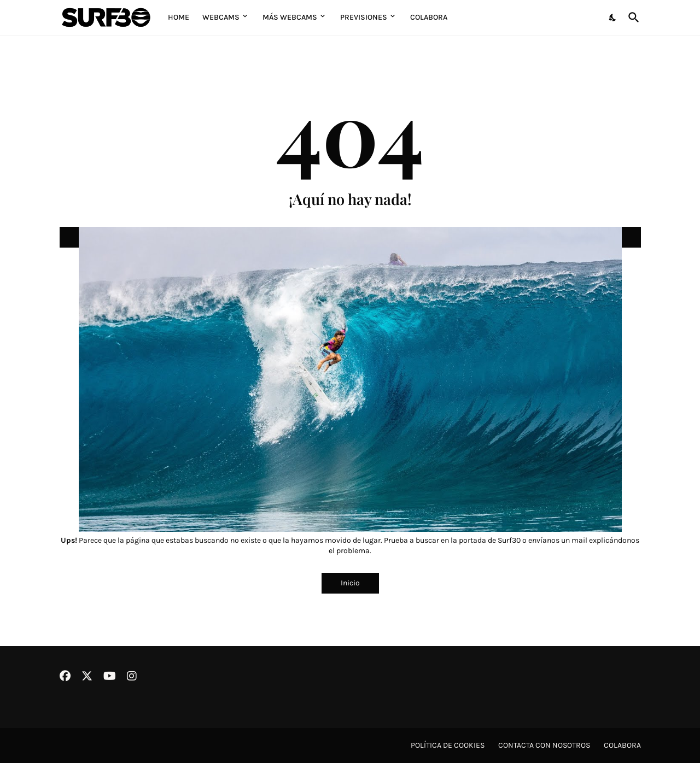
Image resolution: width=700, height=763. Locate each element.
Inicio (350, 583)
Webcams (221, 17)
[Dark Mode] (613, 17)
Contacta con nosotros (544, 745)
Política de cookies (448, 745)
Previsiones (364, 17)
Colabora (429, 17)
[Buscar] (632, 17)
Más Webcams (290, 17)
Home (179, 17)
